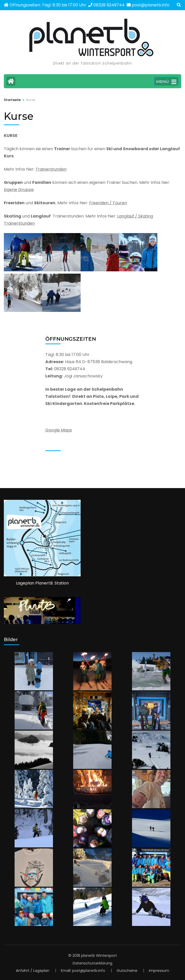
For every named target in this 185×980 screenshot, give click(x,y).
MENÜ (166, 82)
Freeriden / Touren (108, 203)
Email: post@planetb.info (83, 971)
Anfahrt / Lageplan (33, 971)
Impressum (159, 971)
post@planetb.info (151, 5)
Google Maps (59, 430)
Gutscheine (127, 971)
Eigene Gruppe (19, 190)
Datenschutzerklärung (92, 963)
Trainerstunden (51, 169)
